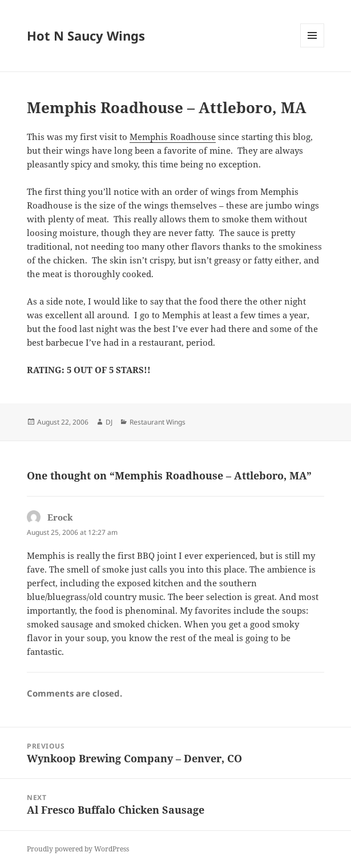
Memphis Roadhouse (173, 137)
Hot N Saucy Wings (86, 35)
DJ (109, 422)
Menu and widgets (312, 47)
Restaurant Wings (158, 422)
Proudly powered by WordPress (78, 849)
